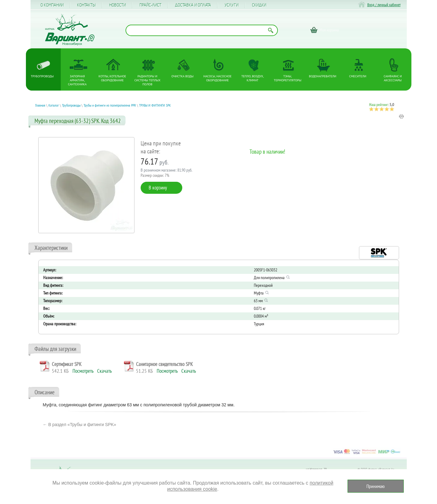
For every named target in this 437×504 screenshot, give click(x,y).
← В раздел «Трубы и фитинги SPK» (80, 425)
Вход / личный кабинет (384, 5)
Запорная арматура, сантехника (77, 80)
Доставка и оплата (193, 5)
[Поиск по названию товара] (202, 30)
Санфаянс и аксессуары (393, 78)
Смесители (358, 76)
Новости (117, 5)
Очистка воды (183, 76)
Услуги (231, 5)
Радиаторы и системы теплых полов (148, 80)
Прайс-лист (150, 5)
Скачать (104, 371)
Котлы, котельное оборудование (112, 78)
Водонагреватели (323, 76)
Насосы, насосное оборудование (218, 78)
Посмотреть (83, 371)
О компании (52, 5)
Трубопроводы (42, 76)
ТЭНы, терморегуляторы (288, 78)
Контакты (86, 5)
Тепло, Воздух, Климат (253, 78)
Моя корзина (329, 30)
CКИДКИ (259, 5)
